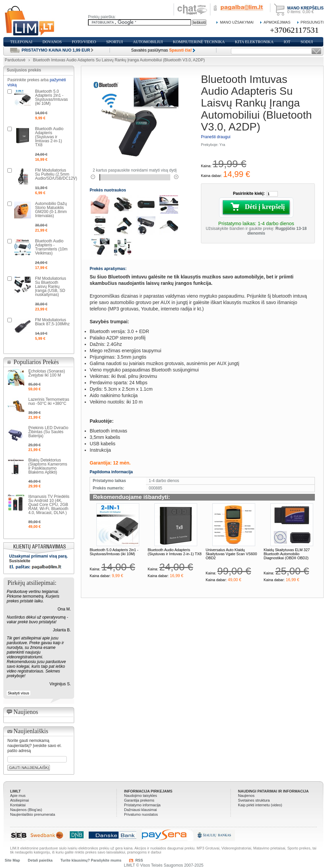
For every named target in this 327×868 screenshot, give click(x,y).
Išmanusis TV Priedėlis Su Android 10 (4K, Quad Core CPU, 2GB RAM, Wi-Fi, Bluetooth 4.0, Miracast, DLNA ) (49, 505)
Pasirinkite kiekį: (249, 193)
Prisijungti (312, 22)
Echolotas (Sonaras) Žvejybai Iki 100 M (47, 373)
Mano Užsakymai (237, 22)
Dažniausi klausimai (140, 810)
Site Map (12, 860)
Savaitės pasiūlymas (161, 50)
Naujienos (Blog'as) (26, 810)
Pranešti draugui (216, 137)
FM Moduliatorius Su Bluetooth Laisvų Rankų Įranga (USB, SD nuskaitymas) (51, 287)
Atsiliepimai (20, 800)
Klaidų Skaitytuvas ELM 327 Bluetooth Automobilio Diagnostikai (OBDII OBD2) (287, 554)
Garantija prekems (139, 800)
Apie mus (18, 796)
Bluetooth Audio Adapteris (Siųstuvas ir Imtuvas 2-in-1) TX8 (175, 552)
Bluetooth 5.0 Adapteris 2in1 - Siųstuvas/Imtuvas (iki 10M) (114, 552)
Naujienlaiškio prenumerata (33, 814)
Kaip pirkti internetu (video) (260, 805)
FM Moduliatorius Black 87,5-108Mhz (52, 322)
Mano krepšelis (305, 8)
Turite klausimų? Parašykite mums (91, 860)
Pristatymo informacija (142, 805)
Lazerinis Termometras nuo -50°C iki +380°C (49, 401)
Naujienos (246, 796)
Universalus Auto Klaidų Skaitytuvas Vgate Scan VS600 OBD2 (231, 554)
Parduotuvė (15, 60)
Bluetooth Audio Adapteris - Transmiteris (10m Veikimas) (51, 247)
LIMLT (16, 791)
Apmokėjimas (277, 22)
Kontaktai (18, 805)
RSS (139, 860)
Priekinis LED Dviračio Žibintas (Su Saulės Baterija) (48, 432)
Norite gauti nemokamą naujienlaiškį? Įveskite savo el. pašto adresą (35, 746)
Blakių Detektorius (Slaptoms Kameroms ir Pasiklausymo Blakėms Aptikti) (48, 466)
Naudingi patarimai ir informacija (273, 791)
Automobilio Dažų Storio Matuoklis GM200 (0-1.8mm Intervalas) (51, 210)
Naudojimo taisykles (141, 796)
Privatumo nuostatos (141, 814)
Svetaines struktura (254, 800)
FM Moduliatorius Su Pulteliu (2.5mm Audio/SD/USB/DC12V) (56, 174)
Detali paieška (40, 860)
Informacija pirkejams (148, 791)
